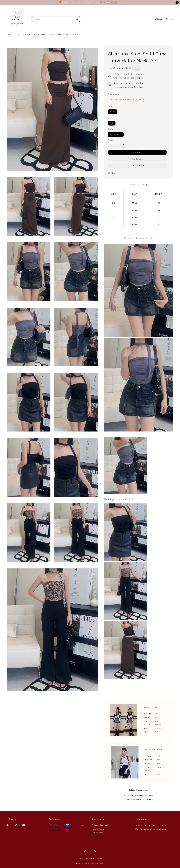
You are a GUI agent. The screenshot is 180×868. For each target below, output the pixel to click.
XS (112, 123)
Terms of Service (83, 864)
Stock (110, 129)
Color (110, 107)
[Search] (77, 19)
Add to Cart (137, 159)
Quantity (111, 140)
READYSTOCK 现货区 (38, 35)
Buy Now (137, 152)
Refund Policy (98, 829)
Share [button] (112, 173)
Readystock (116, 134)
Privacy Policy (98, 864)
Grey (113, 112)
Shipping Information (101, 825)
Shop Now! (110, 2)
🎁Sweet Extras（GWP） (69, 35)
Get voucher (98, 833)
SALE (52, 35)
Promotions (113, 94)
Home (11, 35)
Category (20, 35)
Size (110, 118)
